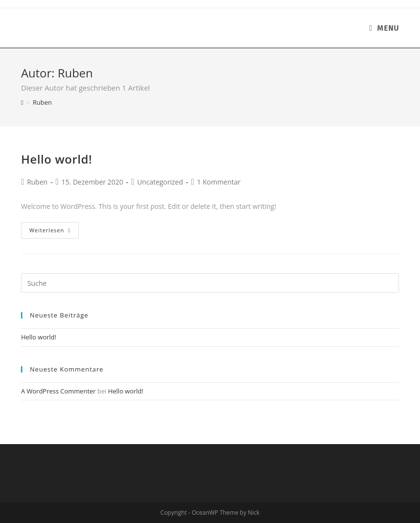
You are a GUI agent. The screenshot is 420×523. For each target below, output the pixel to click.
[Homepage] (22, 102)
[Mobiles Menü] (384, 28)
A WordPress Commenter (58, 391)
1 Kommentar (219, 182)
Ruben (37, 182)
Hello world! (56, 159)
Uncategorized (160, 182)
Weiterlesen (50, 230)
